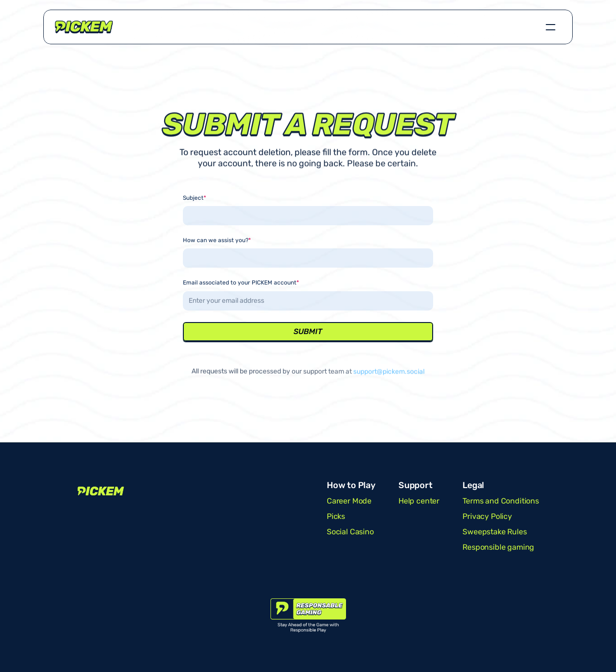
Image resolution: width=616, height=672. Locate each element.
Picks (336, 516)
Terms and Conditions (501, 501)
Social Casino (350, 532)
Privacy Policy (487, 516)
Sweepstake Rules (494, 532)
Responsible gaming (498, 547)
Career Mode (349, 501)
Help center (419, 501)
